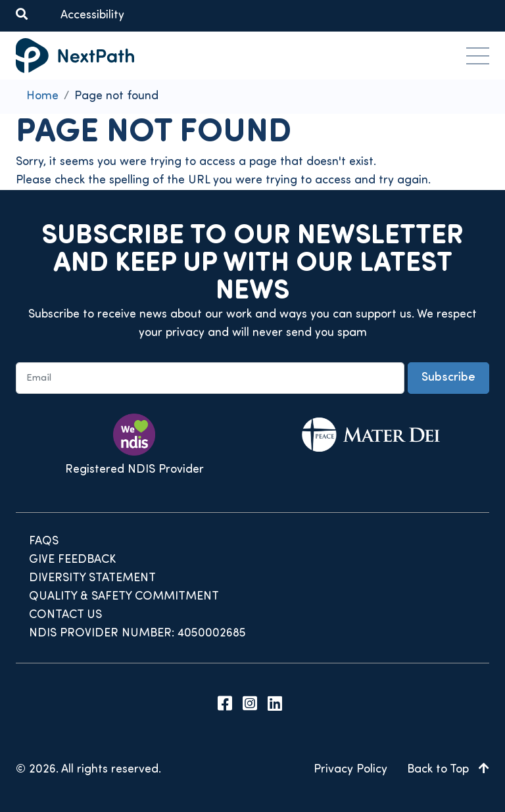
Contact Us (65, 615)
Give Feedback (72, 560)
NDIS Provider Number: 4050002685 (137, 633)
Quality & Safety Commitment (124, 597)
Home (42, 96)
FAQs (44, 541)
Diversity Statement (92, 578)
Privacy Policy (350, 770)
